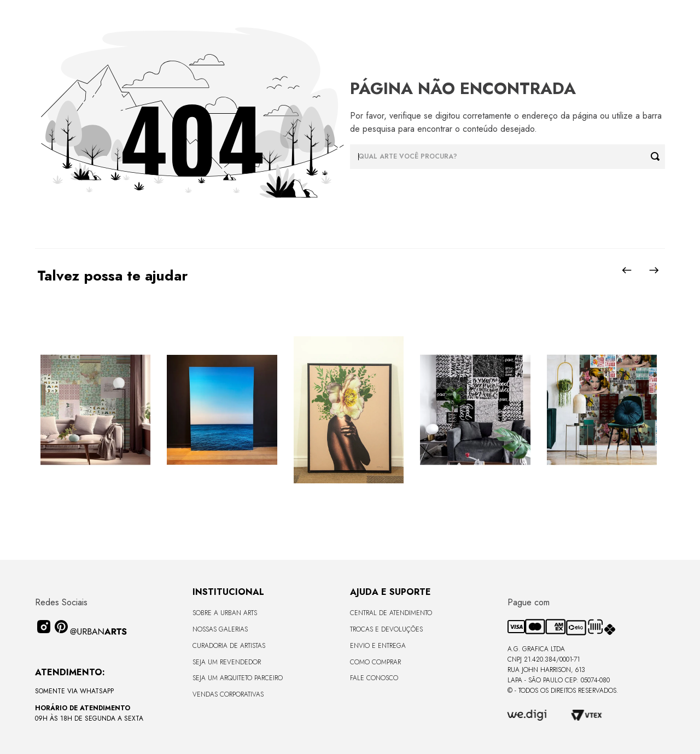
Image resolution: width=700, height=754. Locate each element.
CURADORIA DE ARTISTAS (229, 646)
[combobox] (507, 157)
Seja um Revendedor (227, 662)
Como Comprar (375, 662)
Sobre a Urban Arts (225, 613)
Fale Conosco (374, 678)
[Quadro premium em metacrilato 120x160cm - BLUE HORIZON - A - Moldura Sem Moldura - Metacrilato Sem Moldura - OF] (222, 411)
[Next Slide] (654, 270)
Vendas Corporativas (228, 694)
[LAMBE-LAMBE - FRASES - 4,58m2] (475, 411)
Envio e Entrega (378, 646)
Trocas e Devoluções (386, 629)
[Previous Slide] (627, 270)
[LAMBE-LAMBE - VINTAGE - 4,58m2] (95, 411)
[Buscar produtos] (658, 157)
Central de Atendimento (391, 613)
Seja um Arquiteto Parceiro (238, 678)
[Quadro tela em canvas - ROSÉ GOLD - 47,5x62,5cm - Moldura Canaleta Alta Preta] (349, 411)
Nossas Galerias (220, 629)
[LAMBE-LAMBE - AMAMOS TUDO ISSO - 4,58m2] (602, 411)
